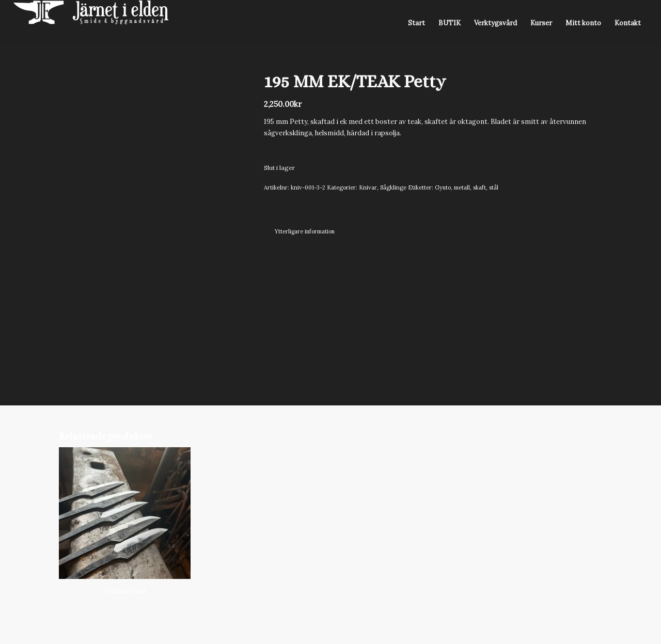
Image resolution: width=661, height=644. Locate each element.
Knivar (368, 187)
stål (494, 187)
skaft (479, 187)
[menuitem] (416, 23)
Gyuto (443, 187)
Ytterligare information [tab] (305, 231)
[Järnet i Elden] (91, 23)
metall (462, 187)
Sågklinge (393, 187)
